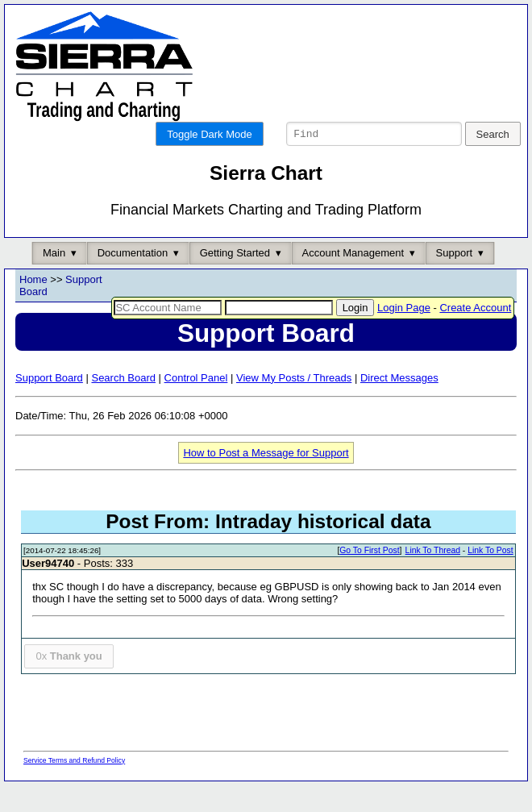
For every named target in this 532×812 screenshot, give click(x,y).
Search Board (123, 404)
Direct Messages (399, 404)
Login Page (404, 334)
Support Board (49, 404)
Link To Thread (433, 577)
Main (54, 279)
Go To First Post (369, 577)
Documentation (133, 279)
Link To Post (490, 577)
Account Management (353, 279)
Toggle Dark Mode (210, 134)
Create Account (475, 334)
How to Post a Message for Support (266, 479)
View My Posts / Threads (294, 404)
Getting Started (235, 279)
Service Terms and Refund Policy (74, 787)
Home (33, 306)
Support (455, 279)
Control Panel (196, 404)
